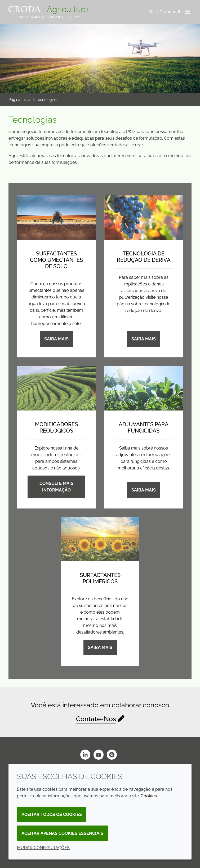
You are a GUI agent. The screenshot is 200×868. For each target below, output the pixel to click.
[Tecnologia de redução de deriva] (144, 218)
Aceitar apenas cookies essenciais (62, 833)
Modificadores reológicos (56, 427)
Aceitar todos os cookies (52, 814)
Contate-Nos (96, 719)
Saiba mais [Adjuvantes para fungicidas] (144, 490)
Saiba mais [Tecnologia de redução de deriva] (144, 339)
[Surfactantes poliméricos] (100, 539)
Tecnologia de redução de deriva (144, 257)
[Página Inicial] (49, 10)
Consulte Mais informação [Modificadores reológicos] (56, 487)
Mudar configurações (43, 848)
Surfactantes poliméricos (100, 578)
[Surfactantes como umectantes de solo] (56, 218)
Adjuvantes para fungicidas (144, 427)
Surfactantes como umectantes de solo (56, 260)
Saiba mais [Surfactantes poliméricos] (100, 647)
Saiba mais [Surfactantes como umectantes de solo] (56, 339)
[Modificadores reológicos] (56, 388)
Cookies (149, 796)
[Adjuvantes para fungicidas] (144, 388)
